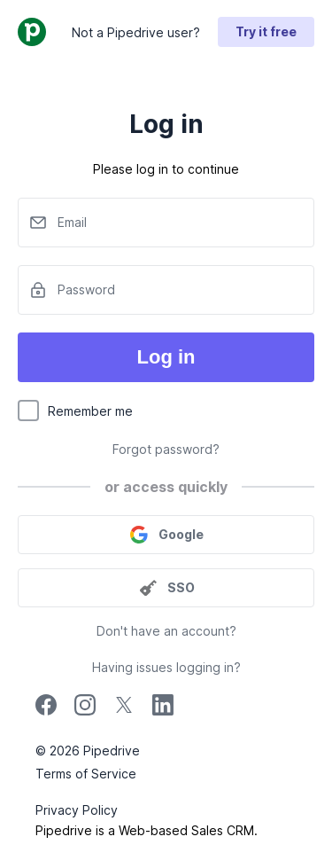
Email (72, 222)
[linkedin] (163, 707)
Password (86, 289)
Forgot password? (166, 449)
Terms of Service (86, 774)
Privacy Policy (77, 810)
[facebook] (46, 711)
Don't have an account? (166, 631)
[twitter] (124, 711)
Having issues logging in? (166, 667)
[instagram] (85, 711)
